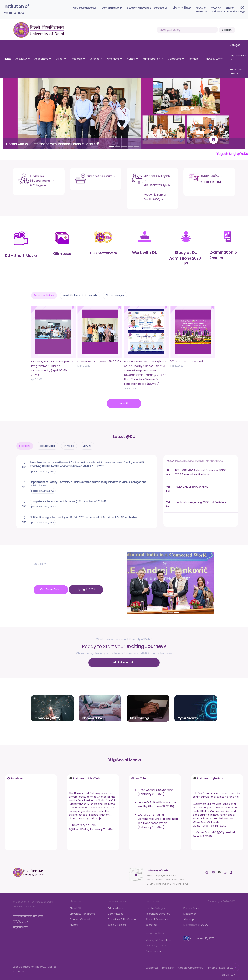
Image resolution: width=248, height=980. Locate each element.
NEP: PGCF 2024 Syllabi (156, 177)
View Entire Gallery (51, 588)
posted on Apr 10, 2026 (43, 471)
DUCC (205, 923)
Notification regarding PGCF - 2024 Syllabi (201, 501)
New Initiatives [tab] (71, 294)
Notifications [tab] (214, 460)
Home (202, 11)
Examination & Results (223, 254)
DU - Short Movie (21, 255)
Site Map (189, 918)
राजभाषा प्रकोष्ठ (214, 175)
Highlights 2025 (86, 588)
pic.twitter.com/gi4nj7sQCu (210, 824)
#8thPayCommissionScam (217, 817)
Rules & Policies (117, 923)
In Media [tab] (69, 445)
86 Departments (44, 180)
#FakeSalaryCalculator (207, 820)
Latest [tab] (170, 460)
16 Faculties (40, 175)
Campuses (174, 59)
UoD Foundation (85, 8)
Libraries (94, 59)
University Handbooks (82, 912)
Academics (41, 59)
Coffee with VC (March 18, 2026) (99, 361)
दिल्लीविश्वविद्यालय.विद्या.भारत (28, 915)
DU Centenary (103, 252)
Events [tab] (200, 460)
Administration (151, 59)
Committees (115, 912)
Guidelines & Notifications (123, 918)
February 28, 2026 (102, 828)
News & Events (215, 59)
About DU (21, 59)
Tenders (193, 59)
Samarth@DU (112, 8)
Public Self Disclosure (96, 177)
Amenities (113, 59)
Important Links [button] (236, 71)
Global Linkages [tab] (115, 294)
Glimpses (62, 253)
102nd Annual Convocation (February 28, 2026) (156, 790)
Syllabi (59, 59)
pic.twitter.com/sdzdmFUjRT (86, 817)
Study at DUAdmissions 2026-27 (186, 257)
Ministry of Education (158, 938)
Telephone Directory (158, 912)
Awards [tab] (93, 294)
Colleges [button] (237, 45)
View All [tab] (87, 445)
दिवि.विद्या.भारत (20, 920)
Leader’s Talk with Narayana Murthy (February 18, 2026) (157, 803)
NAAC (201, 8)
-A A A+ (216, 8)
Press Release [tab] (185, 460)
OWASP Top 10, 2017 (199, 937)
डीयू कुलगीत (182, 8)
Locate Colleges (155, 907)
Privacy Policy (192, 907)
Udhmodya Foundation (228, 11)
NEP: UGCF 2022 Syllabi (156, 187)
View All (124, 402)
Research (76, 59)
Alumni (131, 59)
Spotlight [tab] (25, 445)
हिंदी (242, 8)
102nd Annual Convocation (188, 361)
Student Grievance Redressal (147, 8)
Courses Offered (80, 918)
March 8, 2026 (202, 835)
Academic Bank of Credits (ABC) (158, 196)
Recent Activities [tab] (44, 294)
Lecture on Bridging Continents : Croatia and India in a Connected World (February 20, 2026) (158, 819)
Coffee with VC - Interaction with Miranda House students (53, 144)
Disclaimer (190, 912)
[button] (21, 121)
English (230, 8)
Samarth (33, 905)
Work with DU (145, 252)
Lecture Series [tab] (47, 445)
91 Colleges (40, 184)
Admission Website (124, 661)
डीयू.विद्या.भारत (20, 926)
